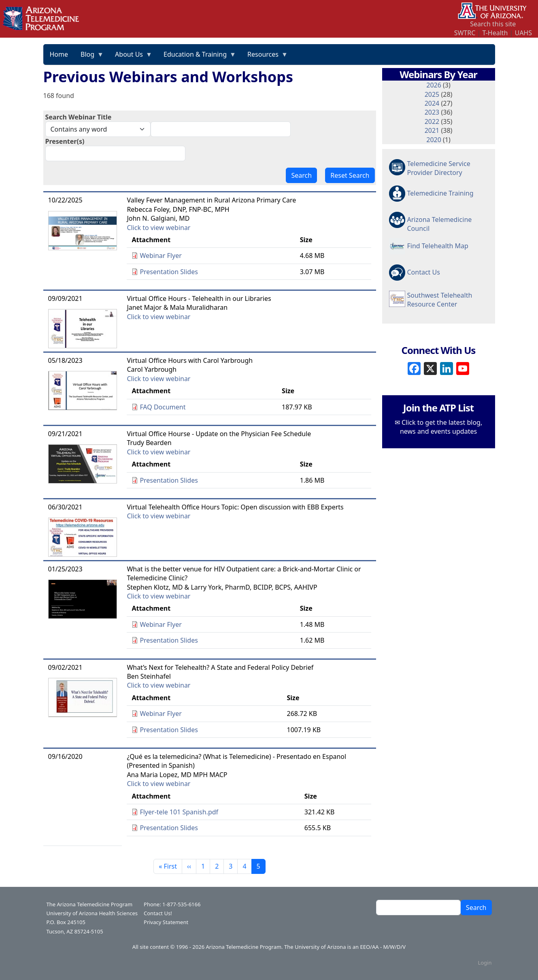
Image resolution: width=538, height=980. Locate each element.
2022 (432, 121)
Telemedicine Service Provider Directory (439, 168)
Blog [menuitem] (89, 57)
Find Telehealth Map (438, 246)
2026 (434, 85)
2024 (432, 103)
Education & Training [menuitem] (197, 57)
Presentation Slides (169, 272)
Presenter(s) (65, 141)
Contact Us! (158, 913)
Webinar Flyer (161, 256)
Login (485, 963)
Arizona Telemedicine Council (440, 224)
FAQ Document (163, 407)
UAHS (523, 33)
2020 (434, 140)
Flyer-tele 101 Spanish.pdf (179, 812)
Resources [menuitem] (265, 57)
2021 (432, 130)
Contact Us (424, 272)
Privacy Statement (166, 922)
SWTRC (465, 33)
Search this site (493, 24)
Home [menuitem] (59, 54)
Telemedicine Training (440, 193)
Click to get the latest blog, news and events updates (441, 427)
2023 (432, 112)
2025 (432, 94)
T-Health (495, 33)
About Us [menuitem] (131, 57)
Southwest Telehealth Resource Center (440, 300)
